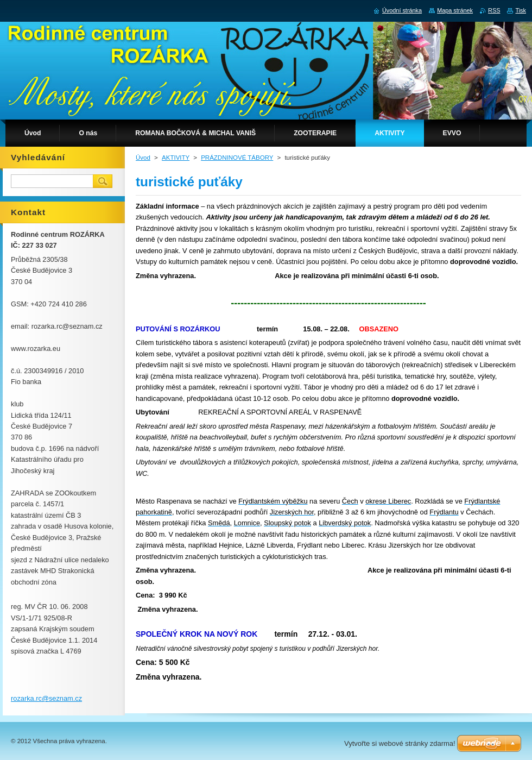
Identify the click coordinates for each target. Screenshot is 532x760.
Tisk (521, 10)
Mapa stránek (455, 10)
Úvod (143, 158)
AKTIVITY (176, 158)
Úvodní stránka (402, 10)
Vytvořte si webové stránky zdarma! (400, 743)
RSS (494, 10)
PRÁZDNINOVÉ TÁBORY (237, 158)
